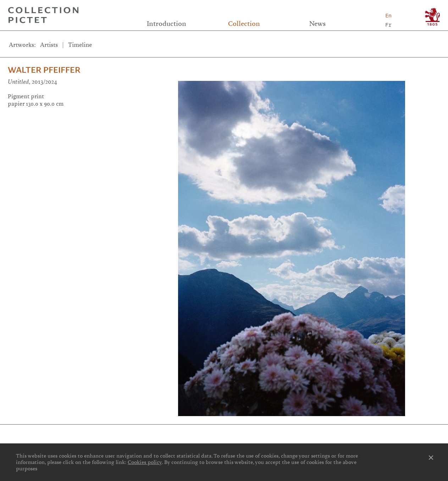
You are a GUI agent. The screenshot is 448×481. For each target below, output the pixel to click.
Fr (388, 24)
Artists (49, 45)
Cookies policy (145, 462)
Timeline (80, 45)
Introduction (167, 24)
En (388, 15)
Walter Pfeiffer (44, 70)
